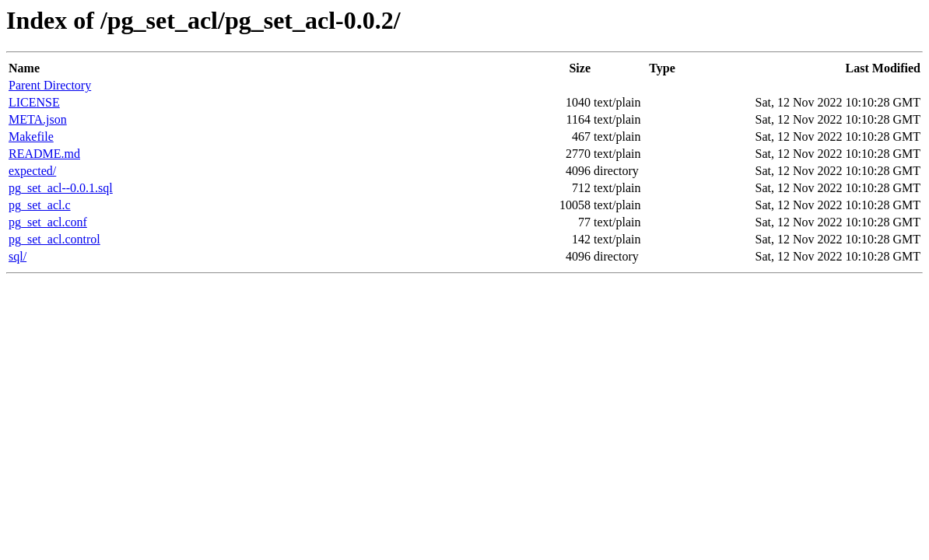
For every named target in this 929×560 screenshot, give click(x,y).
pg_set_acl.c (40, 205)
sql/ (18, 256)
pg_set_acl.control (54, 239)
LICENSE (34, 102)
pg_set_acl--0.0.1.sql (61, 188)
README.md (44, 154)
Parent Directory (50, 85)
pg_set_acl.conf (48, 222)
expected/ (32, 171)
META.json (38, 119)
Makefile (31, 136)
